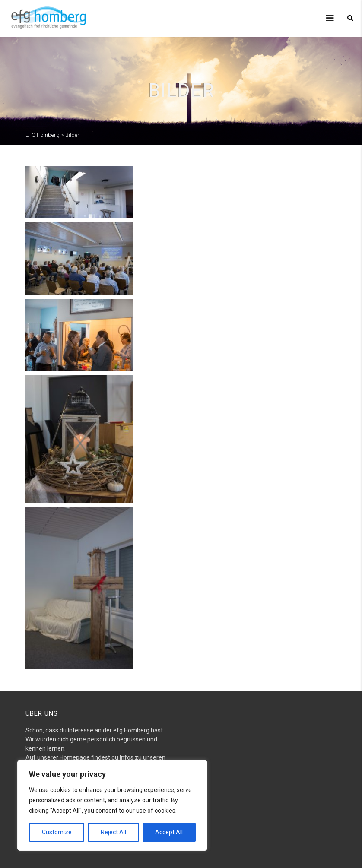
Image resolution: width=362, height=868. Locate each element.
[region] (112, 805)
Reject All (113, 832)
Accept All (169, 832)
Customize (57, 832)
